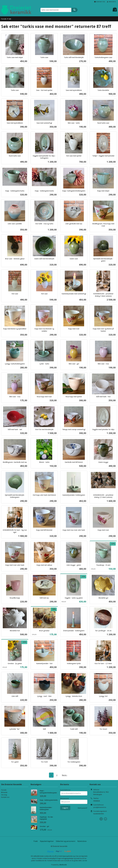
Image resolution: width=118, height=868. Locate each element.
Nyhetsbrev (82, 841)
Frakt (36, 841)
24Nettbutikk (63, 865)
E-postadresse (65, 790)
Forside (4, 19)
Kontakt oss (5, 797)
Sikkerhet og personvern (66, 841)
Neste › (65, 775)
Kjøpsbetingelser (47, 841)
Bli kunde (4, 792)
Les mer (85, 860)
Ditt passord (64, 798)
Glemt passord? (83, 808)
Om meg (4, 795)
